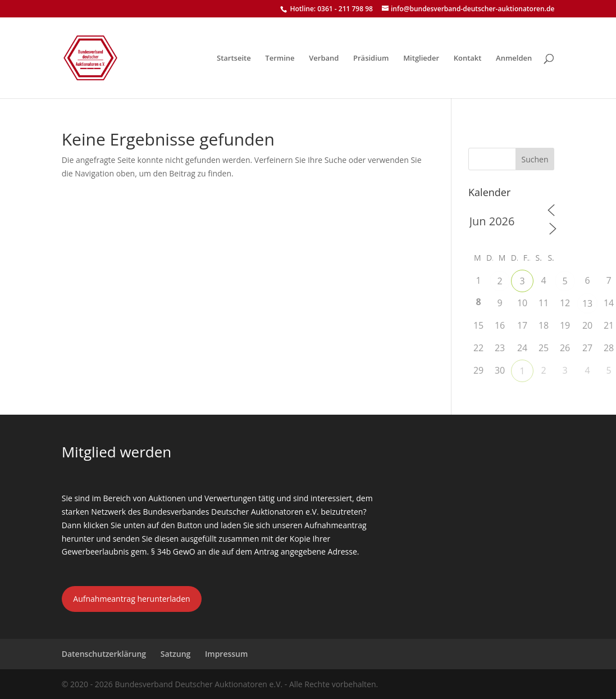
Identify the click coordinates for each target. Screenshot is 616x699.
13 (587, 303)
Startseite (234, 58)
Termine (280, 58)
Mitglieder (421, 58)
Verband (324, 58)
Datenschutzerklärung (104, 654)
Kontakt (468, 58)
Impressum (226, 654)
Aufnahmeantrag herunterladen (131, 599)
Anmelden (514, 58)
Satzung (176, 654)
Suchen (535, 159)
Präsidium (371, 58)
